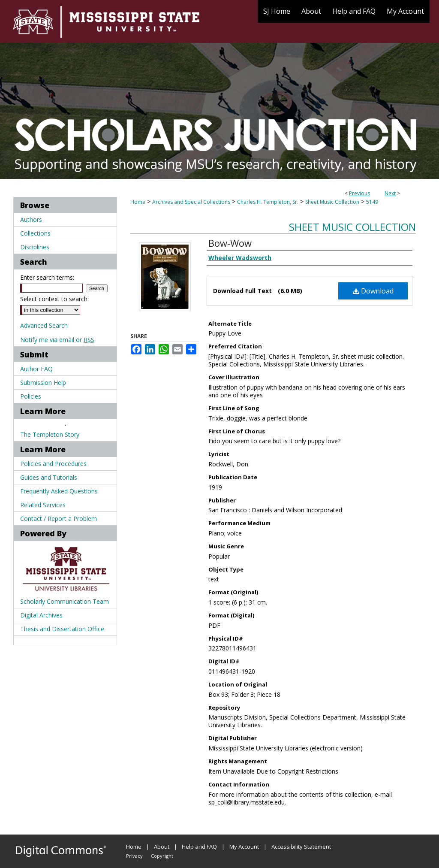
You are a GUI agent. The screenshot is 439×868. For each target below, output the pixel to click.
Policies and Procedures (53, 464)
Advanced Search (44, 325)
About (162, 847)
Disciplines (35, 247)
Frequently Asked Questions (59, 491)
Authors (31, 219)
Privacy (134, 856)
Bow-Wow (230, 243)
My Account (244, 847)
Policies (31, 396)
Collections (35, 233)
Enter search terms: (47, 277)
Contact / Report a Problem (59, 519)
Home (138, 202)
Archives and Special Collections (191, 202)
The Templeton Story (50, 434)
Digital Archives (41, 615)
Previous (359, 193)
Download (373, 291)
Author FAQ (36, 369)
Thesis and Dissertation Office (62, 629)
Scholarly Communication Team (65, 601)
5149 (372, 202)
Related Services (43, 505)
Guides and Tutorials (49, 477)
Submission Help (43, 383)
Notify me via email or (57, 340)
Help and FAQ (199, 847)
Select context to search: (54, 299)
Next (390, 193)
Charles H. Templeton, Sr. (268, 202)
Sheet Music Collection (332, 202)
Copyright (162, 856)
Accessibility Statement (301, 847)
